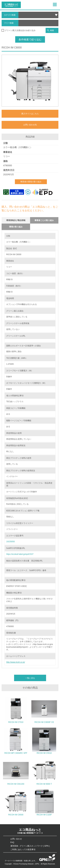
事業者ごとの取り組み (44, 220)
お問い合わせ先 (30, 125)
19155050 (10, 542)
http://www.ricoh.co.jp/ (16, 662)
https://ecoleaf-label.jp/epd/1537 (20, 554)
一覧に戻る (30, 678)
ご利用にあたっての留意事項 (23, 849)
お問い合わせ (16, 839)
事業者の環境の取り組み (31, 182)
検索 (50, 30)
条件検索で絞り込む (30, 40)
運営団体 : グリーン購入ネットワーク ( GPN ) (30, 846)
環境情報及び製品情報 (16, 220)
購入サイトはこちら (30, 114)
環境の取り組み (16, 227)
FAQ (12, 842)
